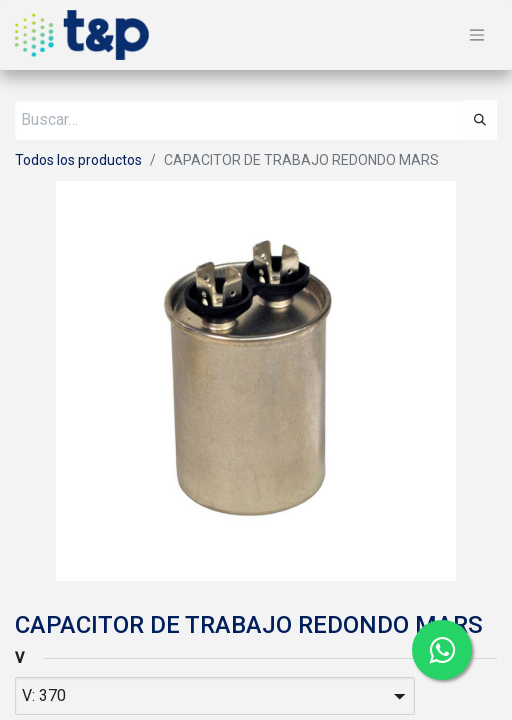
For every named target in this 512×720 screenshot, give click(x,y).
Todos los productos (78, 160)
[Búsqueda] (480, 120)
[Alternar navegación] (477, 35)
